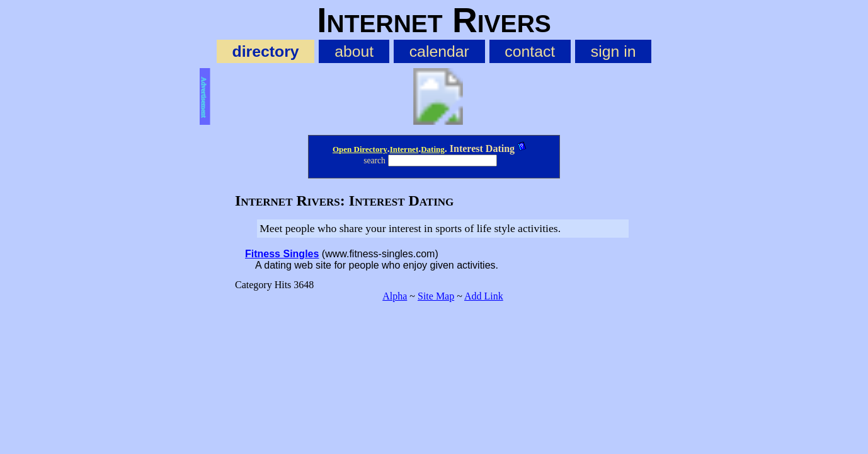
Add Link (484, 296)
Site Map (436, 296)
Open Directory (360, 149)
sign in (614, 51)
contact (530, 51)
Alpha (395, 296)
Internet (404, 149)
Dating (433, 149)
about (354, 51)
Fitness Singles (282, 254)
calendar (439, 51)
